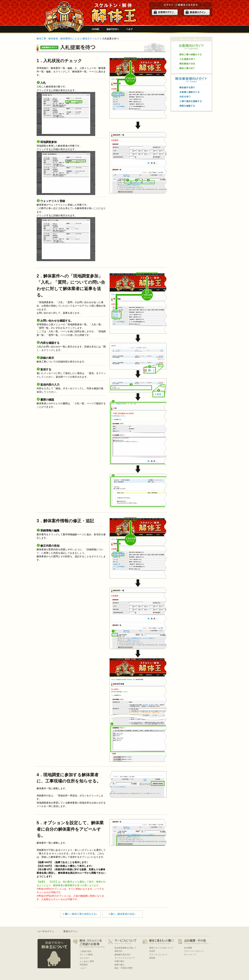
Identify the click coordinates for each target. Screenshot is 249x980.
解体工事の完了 (191, 68)
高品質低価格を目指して (126, 948)
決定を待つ (191, 97)
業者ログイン (70, 931)
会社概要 (188, 948)
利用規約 (84, 965)
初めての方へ (113, 29)
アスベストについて (158, 955)
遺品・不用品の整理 (123, 968)
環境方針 (118, 951)
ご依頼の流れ (86, 951)
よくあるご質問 (87, 961)
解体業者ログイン (197, 12)
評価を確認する (191, 106)
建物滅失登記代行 (122, 955)
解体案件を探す (191, 87)
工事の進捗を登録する (191, 101)
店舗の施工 (119, 961)
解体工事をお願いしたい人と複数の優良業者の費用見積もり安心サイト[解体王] (114, 13)
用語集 (152, 958)
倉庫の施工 (119, 965)
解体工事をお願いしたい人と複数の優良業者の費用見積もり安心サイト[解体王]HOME (96, 29)
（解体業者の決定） (123, 914)
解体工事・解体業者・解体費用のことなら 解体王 (63, 39)
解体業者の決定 (191, 64)
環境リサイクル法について (161, 948)
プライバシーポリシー (194, 951)
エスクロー (85, 958)
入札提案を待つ (191, 59)
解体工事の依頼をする (191, 55)
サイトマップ (190, 955)
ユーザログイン (46, 931)
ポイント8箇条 (86, 955)
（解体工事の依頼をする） (80, 914)
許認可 (152, 951)
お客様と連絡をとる (191, 92)
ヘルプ (130, 29)
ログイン (165, 12)
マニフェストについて (124, 958)
